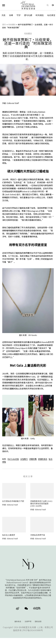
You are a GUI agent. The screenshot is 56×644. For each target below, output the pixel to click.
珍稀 (11, 15)
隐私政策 (38, 622)
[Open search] (43, 5)
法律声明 (28, 622)
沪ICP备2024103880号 (33, 630)
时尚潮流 (40, 15)
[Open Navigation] (7, 5)
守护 (19, 15)
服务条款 (18, 622)
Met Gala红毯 (13, 459)
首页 (4, 24)
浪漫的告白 (43, 459)
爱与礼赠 (28, 15)
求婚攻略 (33, 459)
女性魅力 (24, 459)
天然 (4, 15)
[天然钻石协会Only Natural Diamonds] (28, 5)
